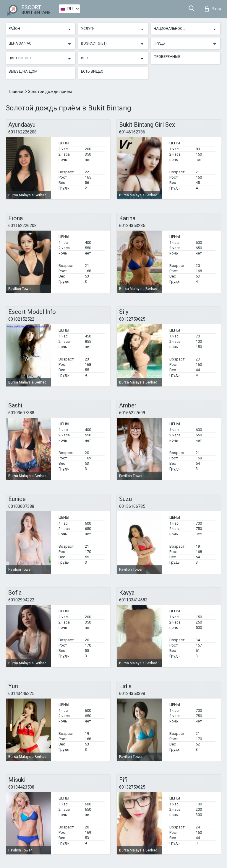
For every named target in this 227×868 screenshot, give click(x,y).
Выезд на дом (23, 71)
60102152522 (21, 319)
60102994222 (21, 600)
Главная (17, 92)
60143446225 (21, 694)
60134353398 (132, 694)
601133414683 (133, 600)
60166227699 (132, 413)
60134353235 (132, 226)
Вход (213, 9)
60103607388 (21, 413)
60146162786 (132, 132)
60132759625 (132, 319)
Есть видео (92, 71)
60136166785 (132, 506)
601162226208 (22, 132)
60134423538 (21, 787)
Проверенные (167, 57)
